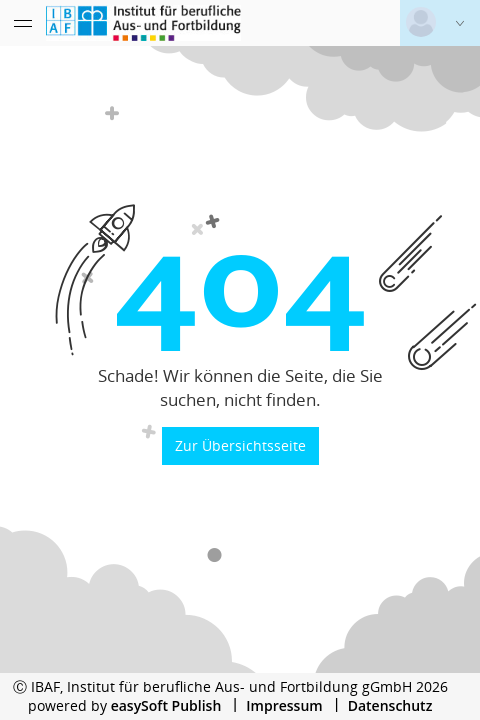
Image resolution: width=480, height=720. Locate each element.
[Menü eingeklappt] (23, 23)
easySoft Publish (166, 705)
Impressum (284, 705)
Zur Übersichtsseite (240, 445)
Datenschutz (390, 705)
